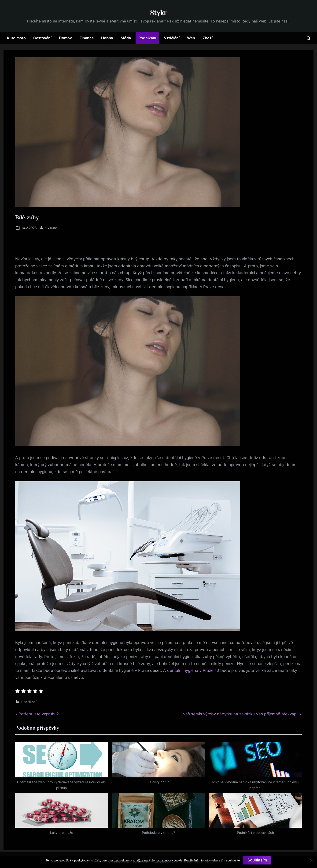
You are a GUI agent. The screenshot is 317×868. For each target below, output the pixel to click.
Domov (65, 38)
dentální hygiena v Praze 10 (193, 670)
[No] (311, 860)
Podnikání (147, 38)
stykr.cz (51, 227)
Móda (126, 38)
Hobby (107, 38)
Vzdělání (172, 38)
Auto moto (16, 38)
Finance (87, 38)
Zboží (208, 38)
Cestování (42, 38)
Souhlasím (257, 860)
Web (191, 38)
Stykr (158, 13)
